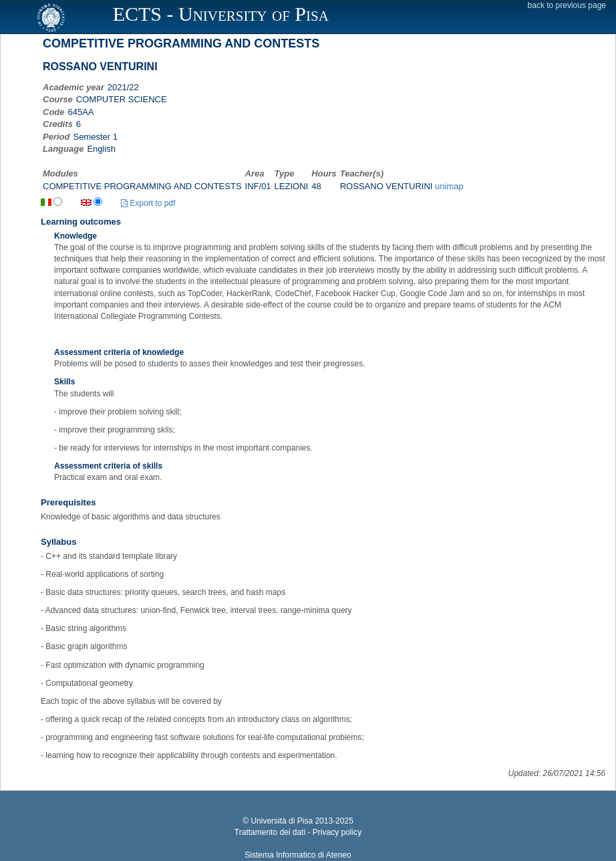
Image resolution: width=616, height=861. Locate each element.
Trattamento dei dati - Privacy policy (298, 832)
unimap (449, 186)
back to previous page (567, 5)
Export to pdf (148, 203)
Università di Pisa (282, 821)
